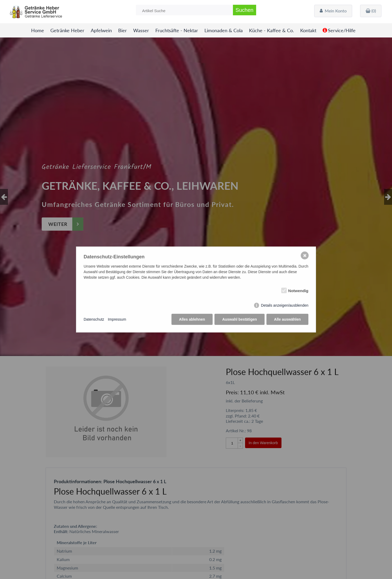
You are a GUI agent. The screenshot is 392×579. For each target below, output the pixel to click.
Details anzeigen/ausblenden (285, 305)
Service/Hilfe (342, 30)
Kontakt (308, 30)
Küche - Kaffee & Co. (271, 30)
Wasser (141, 30)
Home (38, 30)
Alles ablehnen (192, 319)
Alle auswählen (287, 319)
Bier (123, 30)
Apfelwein (101, 30)
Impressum (117, 319)
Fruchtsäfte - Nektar (177, 30)
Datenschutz (94, 319)
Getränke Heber (67, 30)
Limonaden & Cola (224, 30)
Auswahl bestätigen (239, 319)
